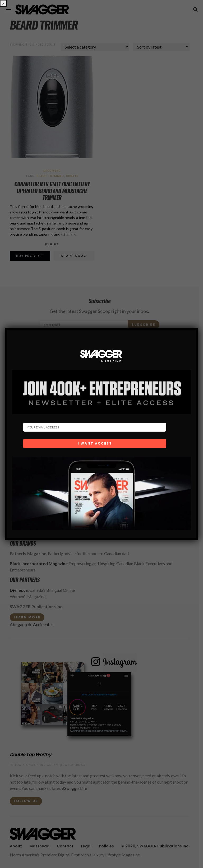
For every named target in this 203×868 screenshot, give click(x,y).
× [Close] (3, 3)
